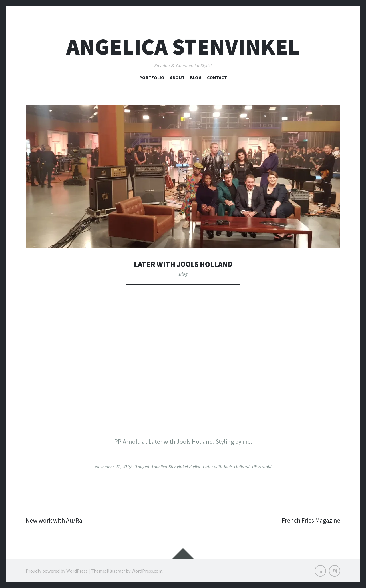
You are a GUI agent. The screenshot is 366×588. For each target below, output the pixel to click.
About (177, 77)
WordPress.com (147, 571)
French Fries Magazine (311, 520)
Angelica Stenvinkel (183, 47)
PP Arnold (262, 467)
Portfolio (152, 77)
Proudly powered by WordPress (57, 571)
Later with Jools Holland (226, 467)
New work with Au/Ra (54, 520)
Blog (196, 77)
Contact (217, 77)
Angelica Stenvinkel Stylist (175, 467)
